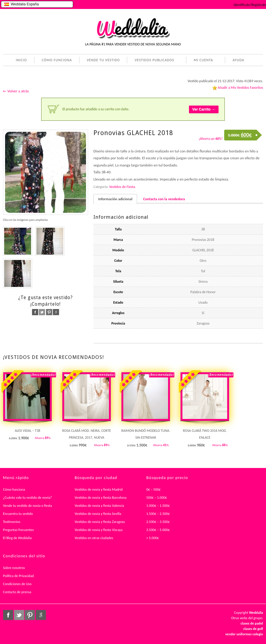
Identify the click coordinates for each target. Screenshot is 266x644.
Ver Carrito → (204, 109)
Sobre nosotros (14, 568)
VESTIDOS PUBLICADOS (153, 61)
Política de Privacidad (18, 576)
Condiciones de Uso (17, 584)
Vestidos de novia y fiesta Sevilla (98, 514)
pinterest (49, 312)
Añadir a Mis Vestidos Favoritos (240, 88)
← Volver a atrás (16, 91)
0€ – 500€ (153, 489)
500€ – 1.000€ (157, 498)
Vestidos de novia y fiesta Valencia (99, 506)
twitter (42, 312)
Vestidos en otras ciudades (94, 538)
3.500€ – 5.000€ (158, 530)
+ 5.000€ (153, 538)
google (56, 312)
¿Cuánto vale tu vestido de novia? (27, 498)
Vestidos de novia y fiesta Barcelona (101, 498)
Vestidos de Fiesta (122, 187)
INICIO (21, 60)
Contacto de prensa (17, 592)
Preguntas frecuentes (18, 530)
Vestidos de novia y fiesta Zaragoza (100, 522)
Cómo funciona (14, 489)
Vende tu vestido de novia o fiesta (27, 506)
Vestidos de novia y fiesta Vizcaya (99, 530)
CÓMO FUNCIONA (57, 60)
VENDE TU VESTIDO (103, 60)
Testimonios (12, 522)
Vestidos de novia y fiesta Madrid (99, 489)
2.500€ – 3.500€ (158, 522)
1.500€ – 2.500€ (158, 514)
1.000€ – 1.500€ (158, 506)
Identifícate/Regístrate (250, 5)
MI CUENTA (202, 61)
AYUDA (237, 61)
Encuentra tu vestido (18, 514)
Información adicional (115, 199)
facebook (35, 312)
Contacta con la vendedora (164, 199)
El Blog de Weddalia (17, 538)
